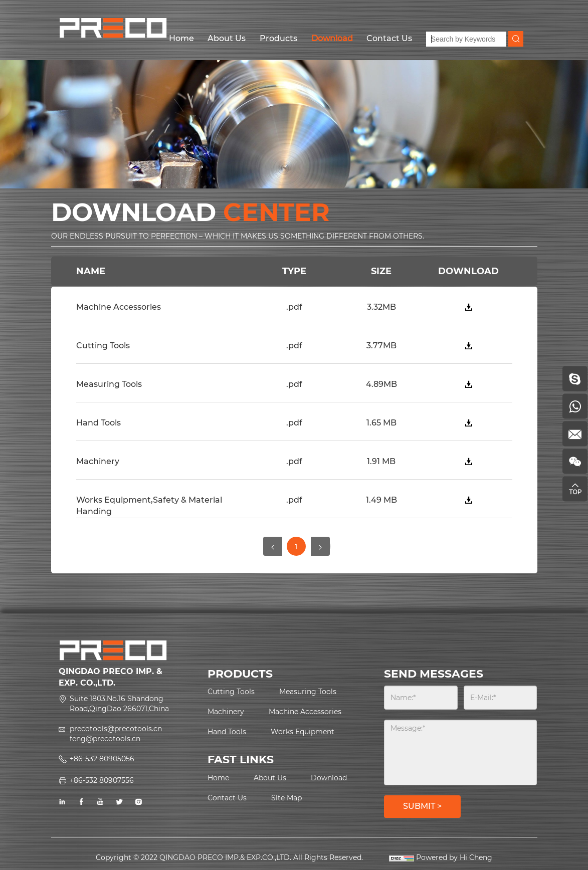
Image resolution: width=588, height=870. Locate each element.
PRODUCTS (240, 674)
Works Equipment (303, 732)
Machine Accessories (305, 712)
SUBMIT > (422, 806)
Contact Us (389, 38)
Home (181, 38)
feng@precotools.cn (105, 739)
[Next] (320, 546)
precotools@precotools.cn (116, 729)
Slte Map (286, 798)
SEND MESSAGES (434, 674)
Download (332, 38)
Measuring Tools (308, 692)
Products (278, 38)
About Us (227, 38)
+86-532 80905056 (102, 759)
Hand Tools (227, 732)
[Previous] (273, 546)
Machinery (226, 712)
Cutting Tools (231, 692)
